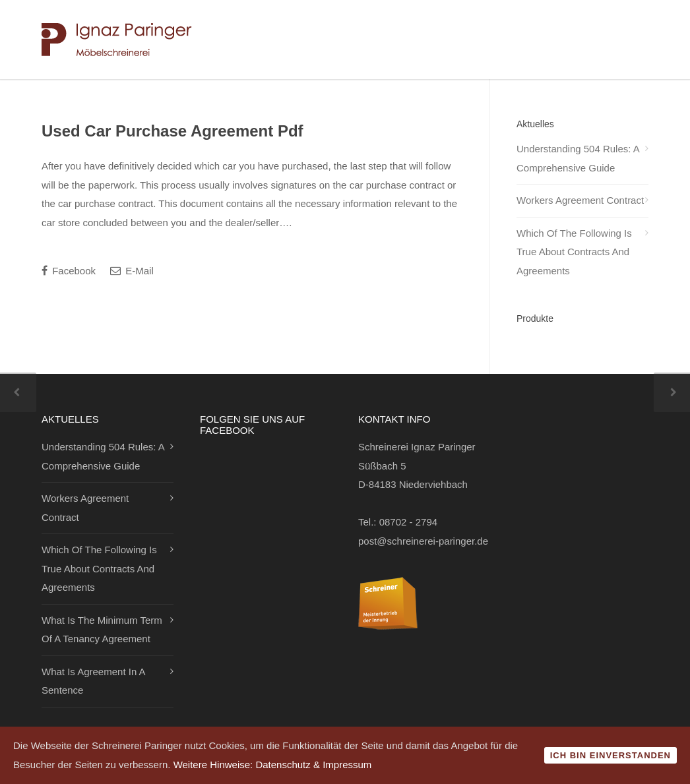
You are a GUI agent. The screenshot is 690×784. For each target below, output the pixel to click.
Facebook (69, 271)
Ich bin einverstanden (611, 755)
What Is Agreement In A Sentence (93, 681)
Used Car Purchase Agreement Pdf (172, 131)
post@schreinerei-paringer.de (423, 541)
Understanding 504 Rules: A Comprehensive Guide (578, 158)
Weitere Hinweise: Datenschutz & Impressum (273, 765)
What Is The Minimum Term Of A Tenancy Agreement (102, 630)
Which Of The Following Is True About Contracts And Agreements (574, 252)
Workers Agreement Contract (580, 200)
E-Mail (132, 271)
